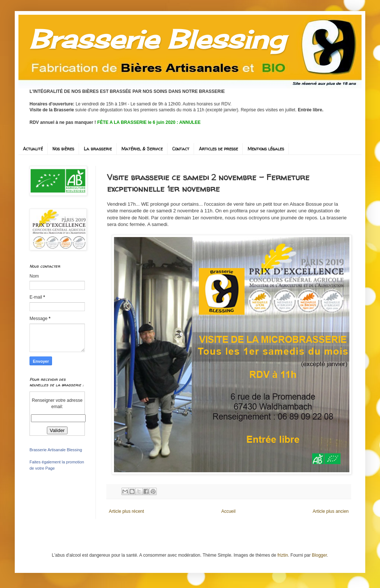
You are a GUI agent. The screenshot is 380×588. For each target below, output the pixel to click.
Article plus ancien (331, 511)
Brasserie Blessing (157, 39)
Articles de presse (218, 149)
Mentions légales (266, 149)
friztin (283, 555)
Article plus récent (126, 511)
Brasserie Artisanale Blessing (56, 450)
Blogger (319, 555)
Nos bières (63, 149)
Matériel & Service (142, 149)
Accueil (229, 511)
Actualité (33, 149)
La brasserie (98, 149)
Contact (181, 149)
